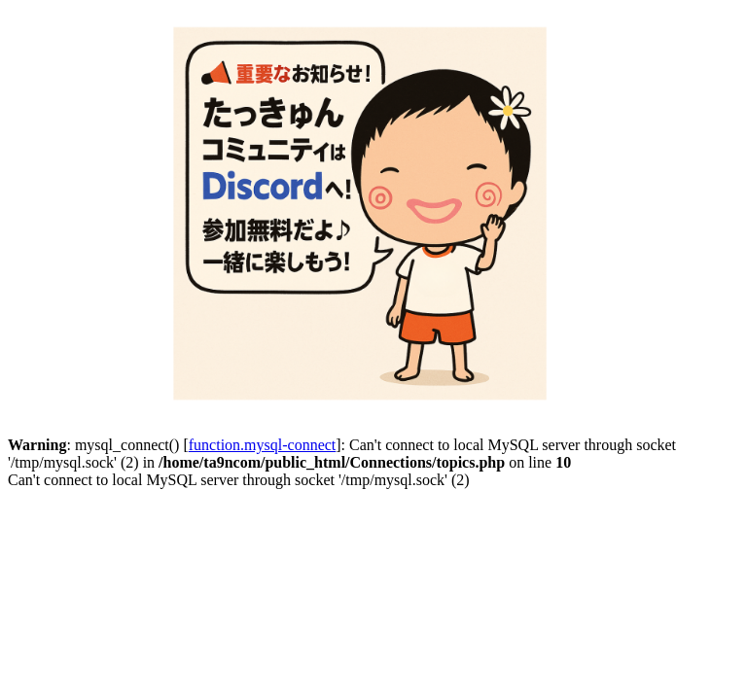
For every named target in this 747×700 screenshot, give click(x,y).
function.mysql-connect (263, 445)
